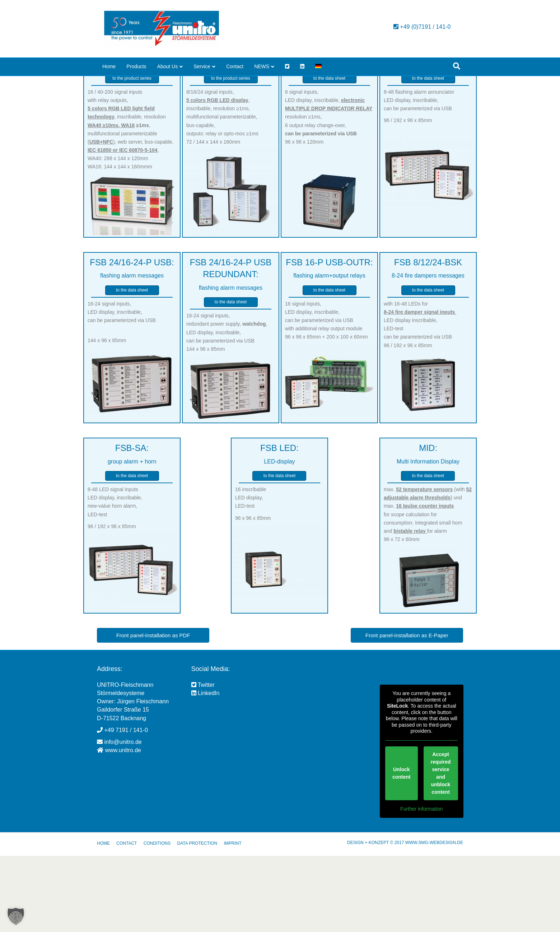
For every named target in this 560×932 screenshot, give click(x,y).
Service (202, 66)
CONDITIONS (157, 919)
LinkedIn (206, 769)
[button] (16, 916)
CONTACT (127, 919)
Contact (235, 66)
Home (109, 66)
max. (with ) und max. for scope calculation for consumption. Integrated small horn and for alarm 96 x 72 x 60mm (428, 590)
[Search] (457, 66)
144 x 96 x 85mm (107, 417)
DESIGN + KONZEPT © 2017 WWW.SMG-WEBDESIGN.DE (405, 919)
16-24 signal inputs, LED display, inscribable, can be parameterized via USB (122, 388)
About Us (168, 66)
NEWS (262, 66)
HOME (103, 919)
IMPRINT (232, 919)
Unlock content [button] (401, 849)
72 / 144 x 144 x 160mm (213, 218)
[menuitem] (318, 67)
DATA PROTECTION (197, 919)
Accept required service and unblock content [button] (440, 849)
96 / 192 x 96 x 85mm (408, 196)
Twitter (203, 761)
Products (136, 66)
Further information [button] (421, 885)
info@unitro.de (123, 818)
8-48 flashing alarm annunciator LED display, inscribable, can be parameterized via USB (419, 176)
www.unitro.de (123, 826)
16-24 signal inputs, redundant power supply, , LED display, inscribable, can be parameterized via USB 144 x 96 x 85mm (227, 408)
